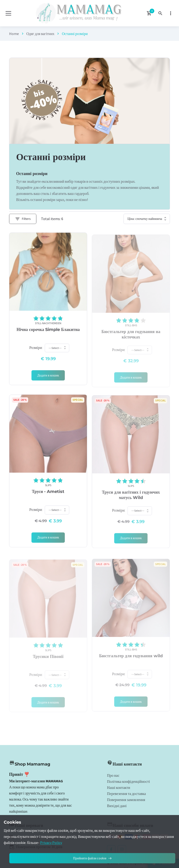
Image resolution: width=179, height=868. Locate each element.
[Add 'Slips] (48, 542)
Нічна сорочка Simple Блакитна (48, 334)
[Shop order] (147, 221)
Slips (48, 489)
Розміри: (36, 352)
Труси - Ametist (48, 496)
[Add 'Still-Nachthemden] (48, 380)
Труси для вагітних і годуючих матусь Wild (131, 500)
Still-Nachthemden (48, 327)
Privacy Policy (51, 843)
